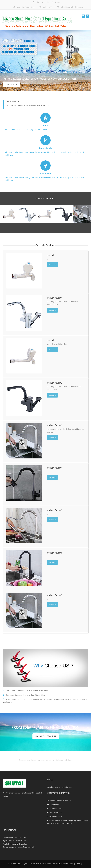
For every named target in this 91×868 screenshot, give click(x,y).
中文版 (57, 2)
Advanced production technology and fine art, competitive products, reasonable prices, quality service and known (45, 146)
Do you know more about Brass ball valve (19, 847)
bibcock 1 (51, 255)
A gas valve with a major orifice (15, 841)
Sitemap (79, 864)
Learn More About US (46, 736)
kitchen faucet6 (55, 553)
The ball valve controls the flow (15, 844)
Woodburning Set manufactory (59, 787)
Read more (52, 265)
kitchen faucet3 (55, 425)
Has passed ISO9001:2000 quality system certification (45, 122)
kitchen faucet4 (55, 468)
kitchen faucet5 (55, 510)
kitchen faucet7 (55, 595)
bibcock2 (51, 340)
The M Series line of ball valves (15, 837)
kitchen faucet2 (55, 383)
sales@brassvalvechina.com (72, 7)
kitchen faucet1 (55, 298)
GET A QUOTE (11, 84)
